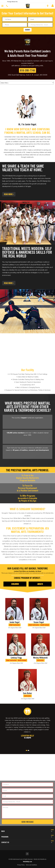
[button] (28, 6)
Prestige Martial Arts (12, 2)
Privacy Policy (21, 865)
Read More (9, 194)
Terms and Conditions (31, 865)
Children (15, 584)
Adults (40, 584)
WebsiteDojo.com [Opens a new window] (27, 862)
